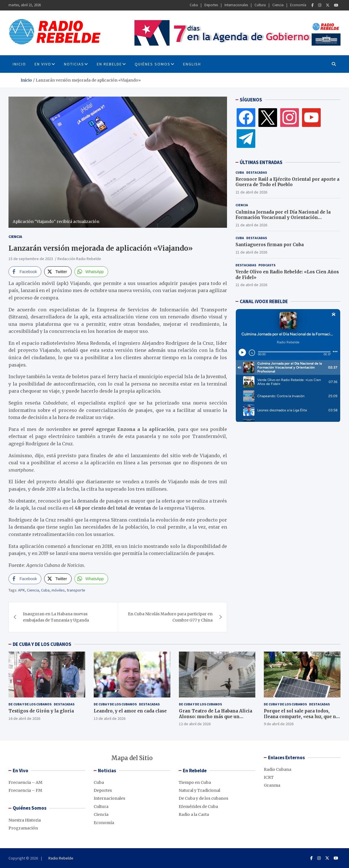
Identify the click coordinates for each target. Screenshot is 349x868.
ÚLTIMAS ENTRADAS (261, 162)
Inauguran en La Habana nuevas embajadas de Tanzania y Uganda (56, 617)
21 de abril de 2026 (251, 192)
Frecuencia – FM (25, 790)
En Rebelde (109, 64)
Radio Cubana (278, 769)
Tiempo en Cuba (195, 782)
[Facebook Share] (25, 272)
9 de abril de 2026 (279, 724)
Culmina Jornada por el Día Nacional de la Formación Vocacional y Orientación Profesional (283, 218)
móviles (58, 590)
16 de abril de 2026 (24, 718)
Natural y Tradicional (199, 790)
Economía (298, 5)
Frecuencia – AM (25, 782)
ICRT (269, 777)
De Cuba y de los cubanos (30, 704)
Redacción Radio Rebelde (79, 259)
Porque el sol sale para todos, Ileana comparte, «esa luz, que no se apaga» (301, 716)
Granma (272, 785)
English (192, 64)
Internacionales (236, 5)
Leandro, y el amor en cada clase (130, 711)
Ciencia (278, 5)
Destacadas (257, 172)
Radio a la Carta (194, 814)
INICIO (19, 64)
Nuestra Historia (25, 820)
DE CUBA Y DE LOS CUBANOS (42, 644)
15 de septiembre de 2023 (31, 259)
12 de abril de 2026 (195, 724)
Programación (23, 828)
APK (22, 590)
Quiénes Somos (153, 64)
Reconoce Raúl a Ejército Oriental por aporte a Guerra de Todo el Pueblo (287, 182)
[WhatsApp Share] (91, 272)
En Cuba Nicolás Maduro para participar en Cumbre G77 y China (170, 617)
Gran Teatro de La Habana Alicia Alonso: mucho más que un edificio (216, 716)
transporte (76, 590)
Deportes (211, 5)
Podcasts (267, 265)
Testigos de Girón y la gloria (41, 711)
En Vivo (43, 64)
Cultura (260, 5)
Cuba (194, 5)
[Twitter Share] (58, 272)
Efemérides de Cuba (198, 807)
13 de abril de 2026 (110, 718)
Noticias (74, 64)
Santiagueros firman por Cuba (270, 245)
